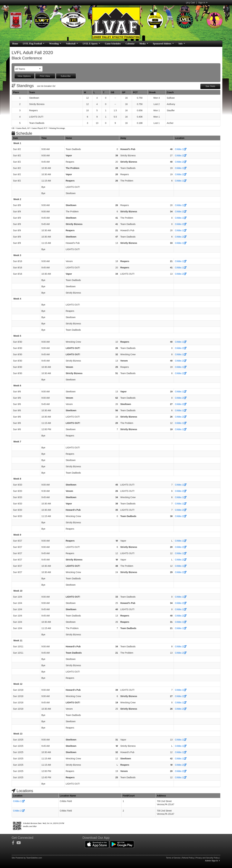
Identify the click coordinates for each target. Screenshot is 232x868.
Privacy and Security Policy (207, 858)
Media (144, 44)
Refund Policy (188, 858)
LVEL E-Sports (91, 44)
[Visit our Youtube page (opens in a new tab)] (20, 843)
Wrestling (55, 44)
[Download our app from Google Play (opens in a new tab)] (122, 844)
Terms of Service (173, 858)
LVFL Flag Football (34, 44)
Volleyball (72, 44)
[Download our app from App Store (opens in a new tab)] (97, 844)
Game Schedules (113, 44)
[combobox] (26, 69)
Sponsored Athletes (163, 44)
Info (182, 44)
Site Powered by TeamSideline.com (27, 858)
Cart (190, 3)
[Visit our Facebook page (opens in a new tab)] (14, 843)
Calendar (130, 44)
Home (15, 44)
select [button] (40, 69)
